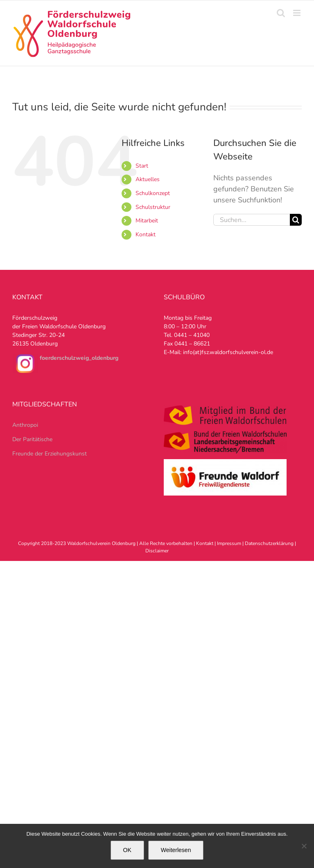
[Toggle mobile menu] (297, 13)
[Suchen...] (252, 220)
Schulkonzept (153, 193)
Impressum (229, 543)
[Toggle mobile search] (281, 13)
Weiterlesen (176, 850)
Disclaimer (157, 551)
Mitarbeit (147, 221)
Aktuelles (148, 179)
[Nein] (304, 846)
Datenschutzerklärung (269, 543)
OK (127, 850)
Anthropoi (25, 425)
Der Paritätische (32, 439)
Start (142, 166)
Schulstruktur (153, 207)
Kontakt (146, 234)
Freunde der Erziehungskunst (50, 454)
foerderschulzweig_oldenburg (79, 358)
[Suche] (296, 220)
